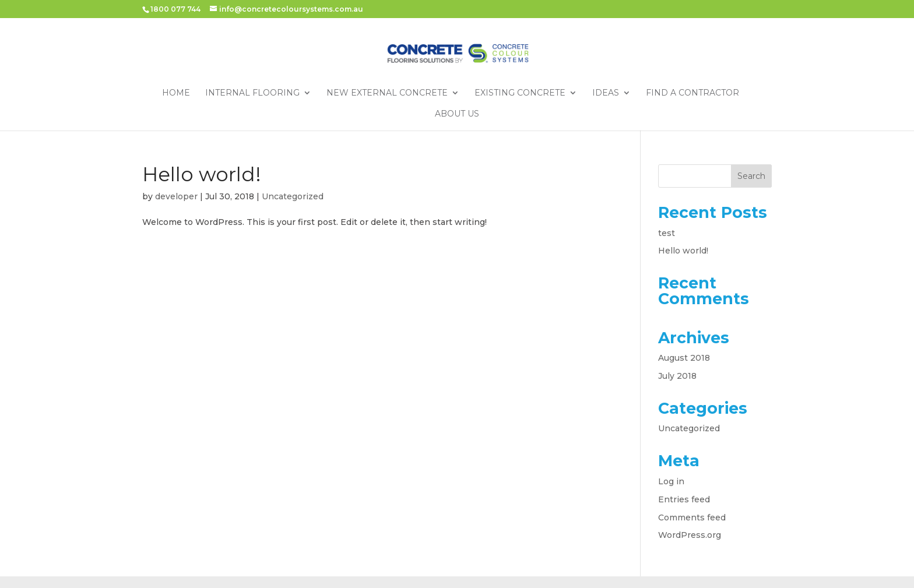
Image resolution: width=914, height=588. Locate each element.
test (667, 233)
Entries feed (684, 499)
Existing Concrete (520, 93)
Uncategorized (293, 196)
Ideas (606, 93)
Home (176, 93)
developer (176, 196)
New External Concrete (387, 93)
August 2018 (684, 358)
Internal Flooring (252, 93)
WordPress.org (690, 535)
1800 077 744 (175, 9)
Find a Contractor (692, 93)
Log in (671, 481)
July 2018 (677, 376)
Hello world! (202, 174)
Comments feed (692, 517)
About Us (457, 114)
